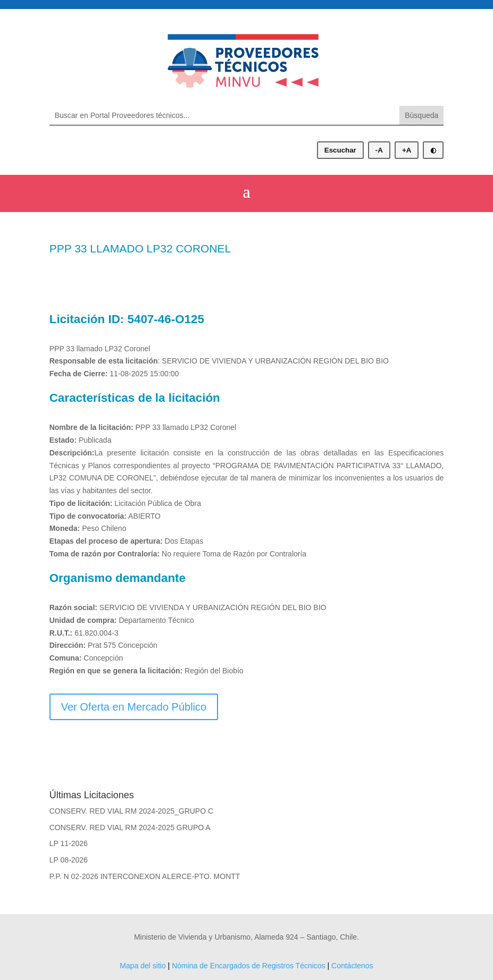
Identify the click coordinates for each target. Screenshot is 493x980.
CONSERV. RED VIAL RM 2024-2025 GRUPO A (130, 827)
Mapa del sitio (143, 966)
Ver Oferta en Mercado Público (134, 707)
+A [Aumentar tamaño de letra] (407, 150)
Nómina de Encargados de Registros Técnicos (248, 966)
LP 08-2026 (69, 860)
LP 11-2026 (69, 843)
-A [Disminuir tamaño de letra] (379, 150)
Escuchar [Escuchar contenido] (340, 150)
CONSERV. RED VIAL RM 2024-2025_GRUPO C (131, 811)
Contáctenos (352, 966)
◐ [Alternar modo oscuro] (433, 150)
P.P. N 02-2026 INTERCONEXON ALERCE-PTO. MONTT (145, 876)
